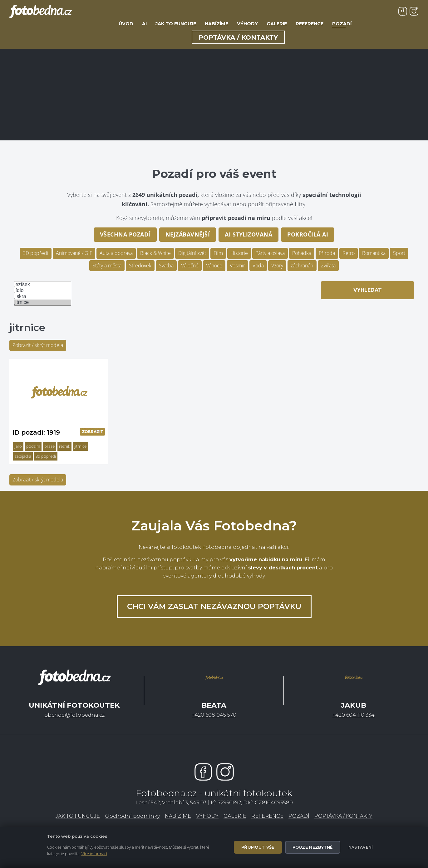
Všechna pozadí (125, 234)
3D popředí (36, 253)
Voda (258, 266)
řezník (64, 446)
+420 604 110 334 (354, 715)
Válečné (190, 266)
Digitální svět (192, 253)
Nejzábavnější (188, 234)
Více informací (94, 854)
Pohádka (302, 253)
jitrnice (43, 302)
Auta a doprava (116, 253)
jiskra (43, 297)
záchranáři (302, 266)
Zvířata (328, 266)
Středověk (140, 266)
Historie (239, 253)
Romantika (374, 253)
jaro (18, 446)
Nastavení (361, 847)
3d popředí (46, 456)
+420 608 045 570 (214, 715)
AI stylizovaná (248, 234)
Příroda (327, 253)
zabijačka (23, 456)
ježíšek (43, 285)
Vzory (277, 266)
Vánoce (214, 266)
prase (49, 446)
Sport (399, 253)
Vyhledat (368, 290)
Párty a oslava (270, 253)
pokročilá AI (308, 234)
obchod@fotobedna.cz (74, 715)
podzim (33, 446)
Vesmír (237, 266)
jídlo (43, 291)
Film (218, 253)
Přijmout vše (258, 847)
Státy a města (107, 266)
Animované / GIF (74, 253)
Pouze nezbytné (313, 847)
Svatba (166, 266)
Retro (349, 253)
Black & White (155, 253)
